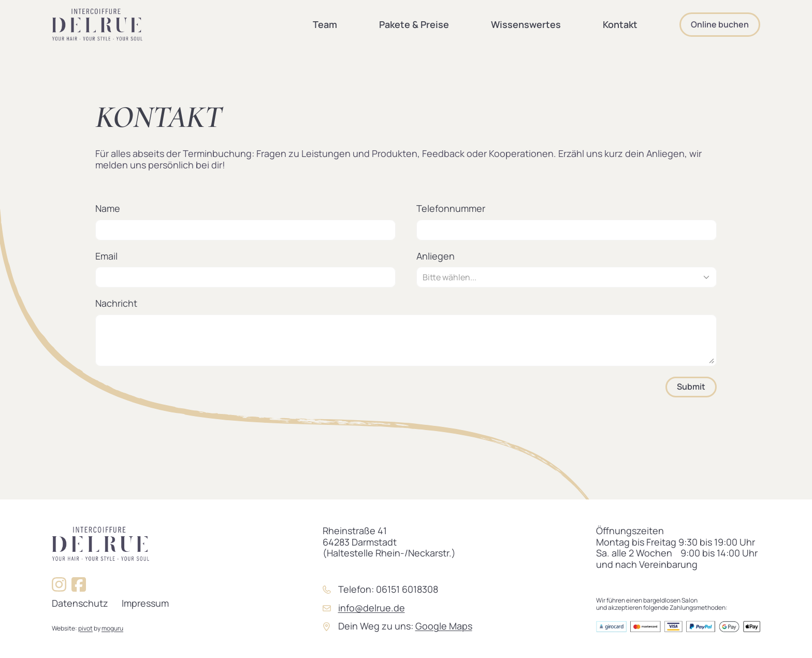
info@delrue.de (372, 608)
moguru (112, 628)
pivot (85, 628)
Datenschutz (80, 603)
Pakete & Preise (414, 24)
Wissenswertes (526, 24)
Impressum (145, 603)
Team (325, 24)
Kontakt (620, 24)
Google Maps (444, 626)
